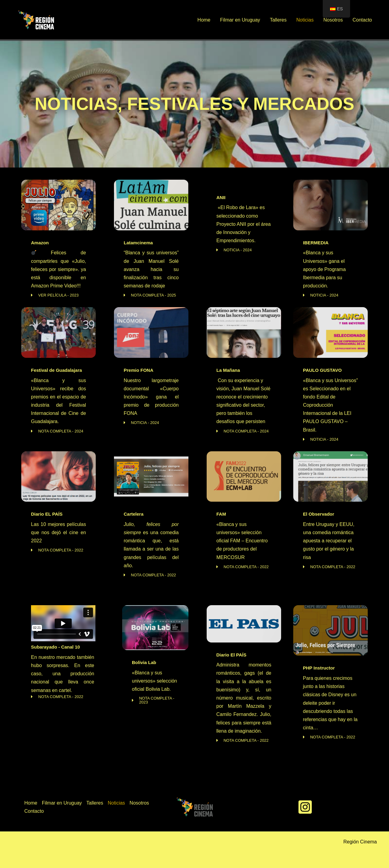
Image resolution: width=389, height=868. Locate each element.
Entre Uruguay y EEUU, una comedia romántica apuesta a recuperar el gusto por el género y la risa (329, 541)
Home (204, 20)
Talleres (278, 20)
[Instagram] (305, 807)
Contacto (362, 20)
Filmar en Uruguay (240, 20)
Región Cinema (360, 842)
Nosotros (333, 20)
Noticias (305, 20)
